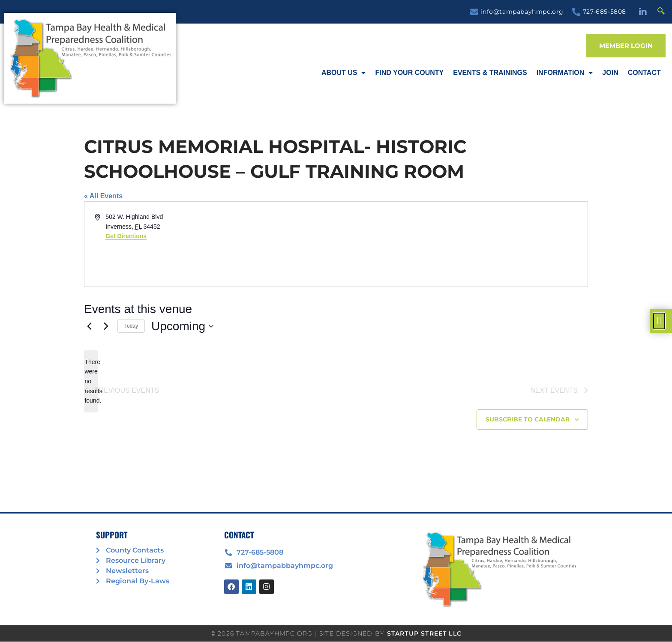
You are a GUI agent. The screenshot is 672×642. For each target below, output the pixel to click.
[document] (336, 321)
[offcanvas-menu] (659, 321)
